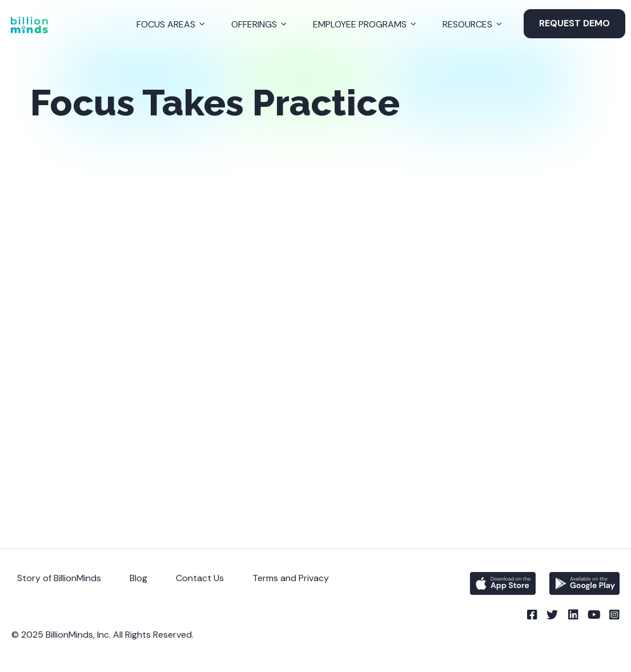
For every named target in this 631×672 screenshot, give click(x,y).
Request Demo (574, 23)
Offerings (254, 24)
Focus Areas (166, 24)
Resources (467, 24)
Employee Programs (360, 24)
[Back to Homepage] (29, 25)
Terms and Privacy (291, 578)
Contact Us (200, 578)
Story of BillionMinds (59, 578)
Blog (138, 578)
